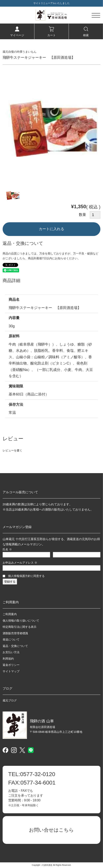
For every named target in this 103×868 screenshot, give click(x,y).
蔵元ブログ (10, 700)
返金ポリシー (11, 665)
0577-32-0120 (32, 774)
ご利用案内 (10, 614)
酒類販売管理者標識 (15, 633)
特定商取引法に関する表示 (20, 627)
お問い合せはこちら (51, 830)
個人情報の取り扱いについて (21, 621)
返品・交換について (15, 646)
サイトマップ (11, 671)
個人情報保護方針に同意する (26, 576)
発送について (11, 639)
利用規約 (8, 659)
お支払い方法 (11, 652)
